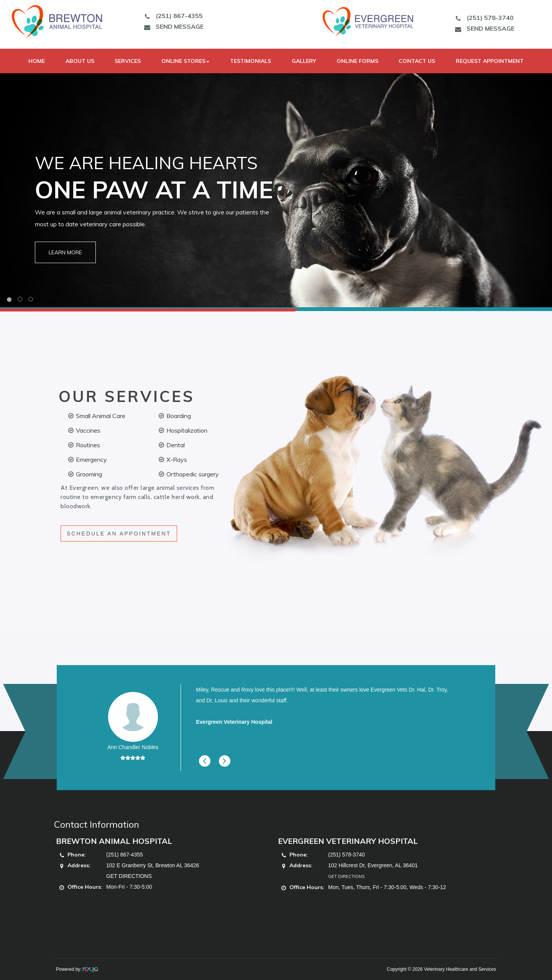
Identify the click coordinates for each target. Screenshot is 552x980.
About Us (80, 61)
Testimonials (251, 61)
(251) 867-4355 (172, 16)
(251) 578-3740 (483, 18)
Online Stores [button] (185, 61)
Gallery (304, 61)
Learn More (65, 252)
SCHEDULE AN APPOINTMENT (119, 534)
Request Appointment (490, 61)
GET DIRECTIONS (129, 876)
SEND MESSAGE (172, 26)
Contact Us (417, 61)
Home (37, 61)
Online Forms (357, 61)
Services (128, 61)
